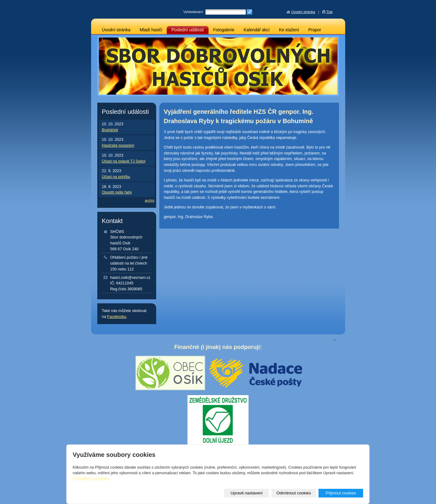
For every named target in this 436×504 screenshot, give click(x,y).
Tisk (330, 12)
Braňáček (110, 130)
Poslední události (188, 30)
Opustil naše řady (117, 192)
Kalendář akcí (257, 30)
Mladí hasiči (151, 30)
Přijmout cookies (341, 493)
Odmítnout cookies (294, 493)
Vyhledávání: (194, 12)
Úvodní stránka (116, 30)
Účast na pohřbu (116, 177)
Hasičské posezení (118, 145)
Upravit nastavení (247, 493)
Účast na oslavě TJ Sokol (124, 161)
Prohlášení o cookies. (91, 478)
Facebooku (117, 317)
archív (150, 200)
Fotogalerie (224, 30)
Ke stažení (289, 30)
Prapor (315, 30)
